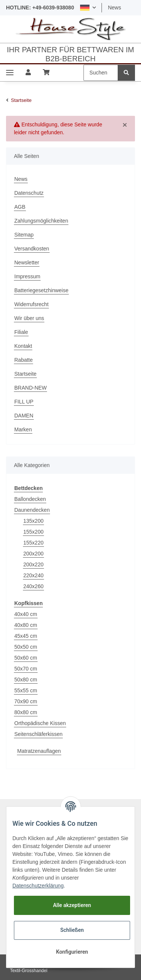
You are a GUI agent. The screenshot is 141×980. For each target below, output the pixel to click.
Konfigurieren (72, 952)
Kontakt (23, 346)
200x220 (33, 564)
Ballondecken (30, 499)
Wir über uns (29, 318)
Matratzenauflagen (39, 751)
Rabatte (23, 360)
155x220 (33, 543)
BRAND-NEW (30, 388)
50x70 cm (26, 669)
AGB (20, 207)
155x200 (33, 532)
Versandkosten (32, 249)
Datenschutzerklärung (38, 886)
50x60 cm (26, 658)
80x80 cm (26, 712)
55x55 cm (26, 690)
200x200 (33, 554)
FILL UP (24, 402)
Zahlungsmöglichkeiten (41, 221)
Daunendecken (32, 510)
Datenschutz (29, 193)
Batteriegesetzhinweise (41, 290)
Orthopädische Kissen (40, 723)
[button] (88, 8)
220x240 (33, 575)
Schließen (72, 930)
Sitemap (24, 235)
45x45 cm (26, 636)
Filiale (21, 332)
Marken (23, 429)
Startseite (25, 374)
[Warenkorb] (46, 73)
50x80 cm (26, 680)
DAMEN (24, 416)
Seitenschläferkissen (38, 734)
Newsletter (27, 262)
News (114, 8)
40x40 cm (26, 614)
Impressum (27, 276)
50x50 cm (26, 647)
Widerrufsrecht (31, 304)
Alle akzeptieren (72, 905)
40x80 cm (26, 625)
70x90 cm (26, 701)
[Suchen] (101, 73)
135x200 (33, 521)
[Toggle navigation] (10, 73)
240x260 (33, 586)
